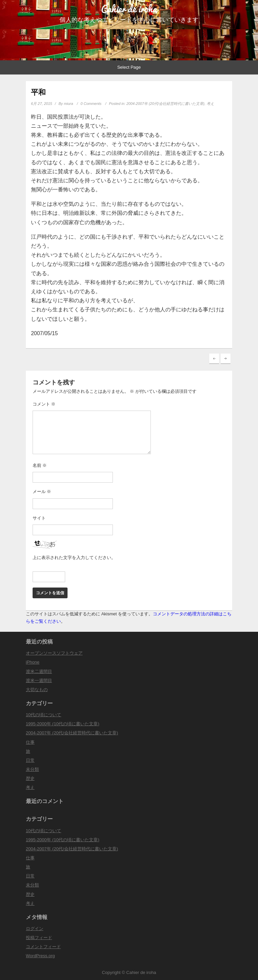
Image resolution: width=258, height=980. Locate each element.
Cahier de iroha (129, 9)
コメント (44, 404)
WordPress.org (40, 956)
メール (42, 492)
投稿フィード (39, 938)
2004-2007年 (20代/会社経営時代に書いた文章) (165, 104)
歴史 (30, 778)
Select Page (129, 67)
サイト (39, 518)
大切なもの (37, 690)
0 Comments (91, 104)
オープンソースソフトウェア (54, 653)
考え (210, 104)
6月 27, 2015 (41, 104)
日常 (30, 760)
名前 (40, 465)
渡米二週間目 (39, 671)
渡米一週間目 (39, 681)
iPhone (33, 662)
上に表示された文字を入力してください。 (74, 558)
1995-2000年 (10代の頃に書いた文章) (63, 724)
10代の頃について (44, 715)
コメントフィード (43, 947)
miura (69, 104)
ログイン (35, 929)
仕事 (30, 742)
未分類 (32, 769)
